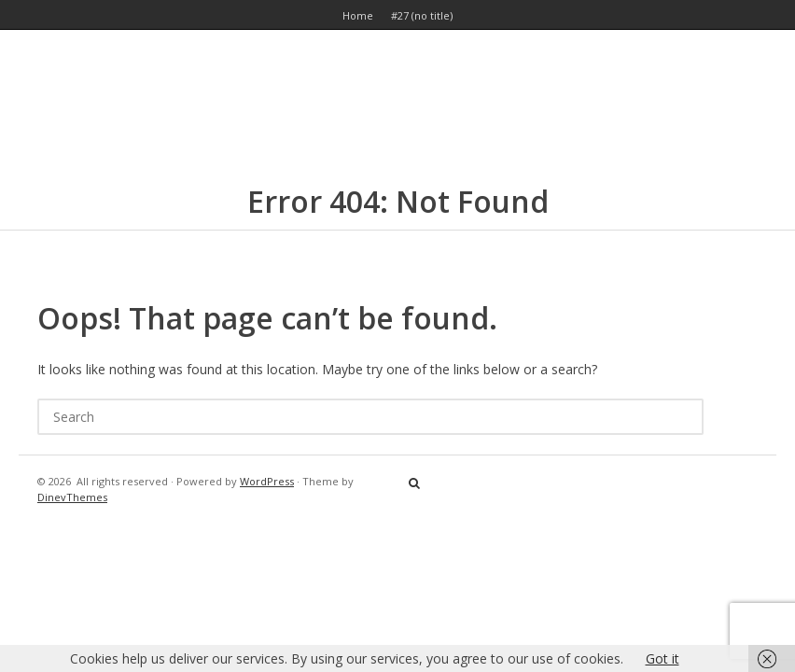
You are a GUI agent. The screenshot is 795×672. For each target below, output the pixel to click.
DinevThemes (72, 497)
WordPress (267, 481)
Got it (662, 658)
